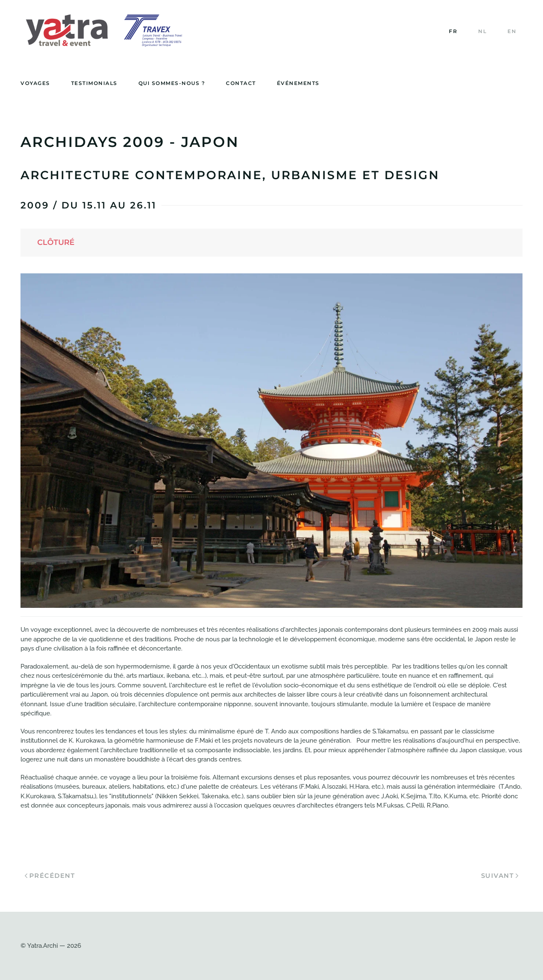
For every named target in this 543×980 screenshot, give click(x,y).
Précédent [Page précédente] (50, 876)
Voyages (35, 83)
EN (512, 31)
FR (453, 31)
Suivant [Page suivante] (500, 876)
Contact (241, 83)
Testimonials (94, 83)
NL (482, 31)
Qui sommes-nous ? (172, 83)
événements (298, 83)
